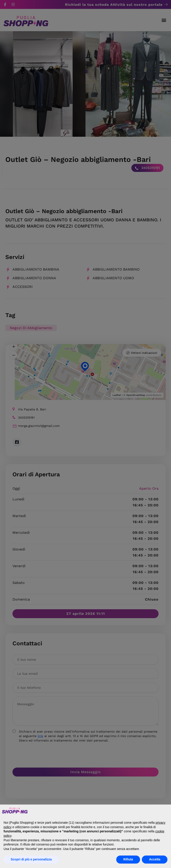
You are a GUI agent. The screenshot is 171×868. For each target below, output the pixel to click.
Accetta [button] (155, 859)
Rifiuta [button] (128, 859)
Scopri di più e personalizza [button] (31, 859)
